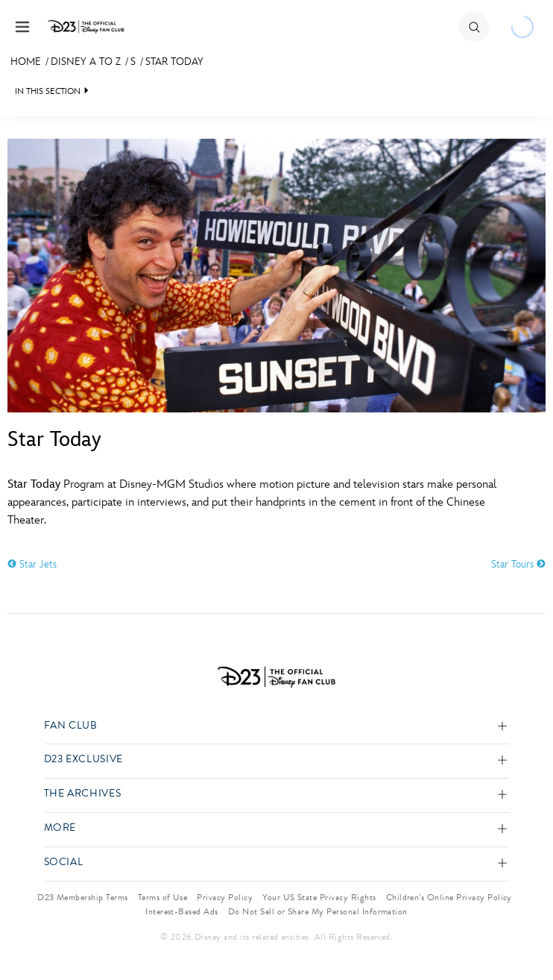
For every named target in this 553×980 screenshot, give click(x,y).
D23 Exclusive (83, 760)
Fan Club (71, 726)
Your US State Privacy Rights (319, 897)
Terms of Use (163, 897)
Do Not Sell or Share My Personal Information (318, 911)
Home (26, 62)
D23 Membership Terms (83, 897)
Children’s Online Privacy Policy (449, 897)
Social (64, 863)
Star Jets (32, 564)
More (60, 828)
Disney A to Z (86, 62)
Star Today (174, 62)
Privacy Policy (225, 897)
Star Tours (518, 564)
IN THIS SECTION (48, 91)
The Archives (83, 794)
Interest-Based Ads (182, 911)
